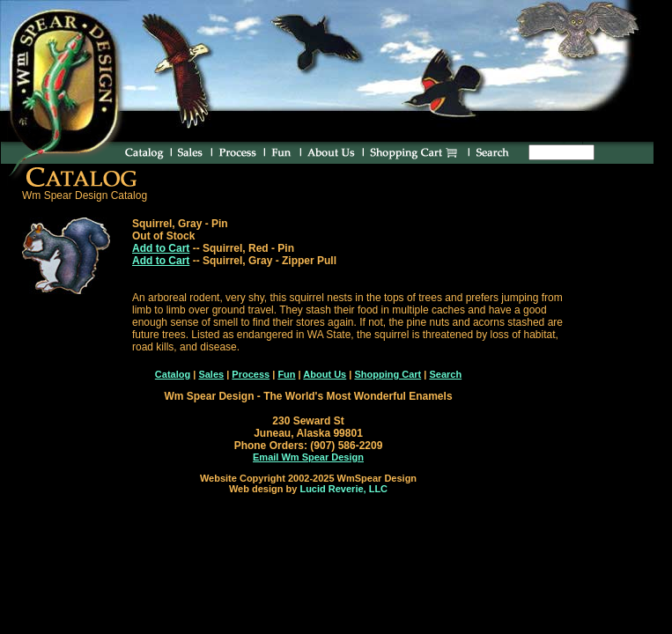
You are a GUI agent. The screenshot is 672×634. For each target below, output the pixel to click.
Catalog (173, 374)
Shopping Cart (388, 374)
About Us (325, 374)
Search (445, 374)
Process (251, 374)
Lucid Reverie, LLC (343, 489)
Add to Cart (161, 248)
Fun (286, 374)
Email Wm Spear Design (308, 457)
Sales (211, 374)
